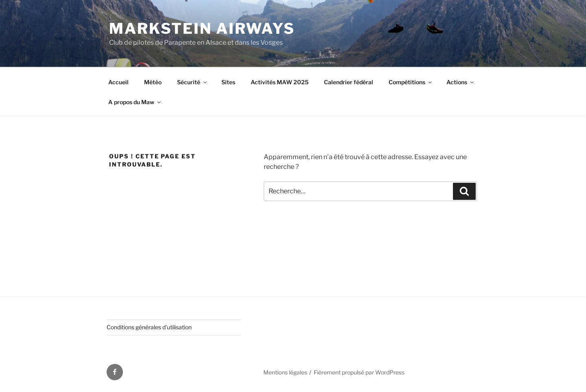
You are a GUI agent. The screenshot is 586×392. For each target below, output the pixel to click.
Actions (461, 82)
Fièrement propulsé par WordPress (359, 372)
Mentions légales (285, 372)
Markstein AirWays (202, 28)
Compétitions (411, 82)
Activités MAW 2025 (280, 82)
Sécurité (192, 82)
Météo (153, 82)
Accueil (118, 82)
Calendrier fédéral (349, 82)
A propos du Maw (135, 102)
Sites (228, 82)
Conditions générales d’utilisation (149, 327)
